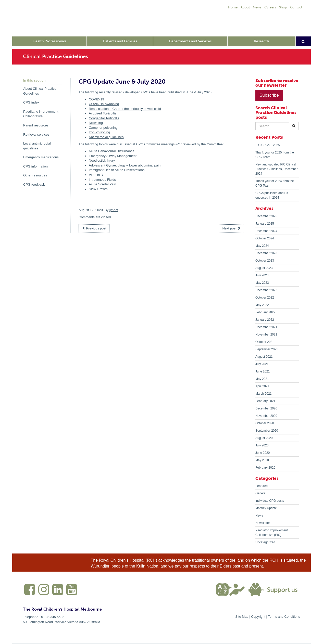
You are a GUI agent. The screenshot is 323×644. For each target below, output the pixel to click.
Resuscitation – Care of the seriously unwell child (125, 109)
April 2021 (262, 386)
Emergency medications (41, 157)
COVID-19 (96, 99)
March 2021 (263, 394)
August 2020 (264, 438)
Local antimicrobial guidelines (37, 146)
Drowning (96, 123)
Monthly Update (266, 508)
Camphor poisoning (103, 128)
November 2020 (266, 416)
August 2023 (264, 268)
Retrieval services (36, 134)
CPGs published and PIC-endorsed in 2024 (273, 195)
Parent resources (36, 125)
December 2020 (266, 408)
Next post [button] (231, 228)
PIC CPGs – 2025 (268, 145)
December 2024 (266, 231)
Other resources (35, 175)
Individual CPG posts (270, 501)
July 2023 (262, 275)
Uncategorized (265, 542)
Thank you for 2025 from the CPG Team (275, 155)
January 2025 (265, 224)
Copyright (258, 617)
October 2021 (265, 342)
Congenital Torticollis (104, 118)
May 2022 (262, 305)
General (261, 493)
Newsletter (263, 523)
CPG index (31, 102)
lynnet (114, 210)
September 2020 (267, 431)
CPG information (35, 166)
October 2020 (265, 423)
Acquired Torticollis (103, 113)
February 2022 (265, 312)
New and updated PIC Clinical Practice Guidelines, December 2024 (276, 169)
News (259, 516)
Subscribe (269, 95)
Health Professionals (49, 41)
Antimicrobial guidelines (106, 137)
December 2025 (266, 216)
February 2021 (265, 401)
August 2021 (264, 357)
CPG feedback (34, 184)
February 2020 (265, 468)
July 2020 (262, 445)
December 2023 (266, 253)
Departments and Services (190, 41)
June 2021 (263, 371)
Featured (262, 486)
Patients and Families (120, 41)
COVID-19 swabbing (104, 104)
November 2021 (266, 334)
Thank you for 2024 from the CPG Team (275, 183)
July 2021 (262, 364)
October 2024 (265, 238)
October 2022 (265, 298)
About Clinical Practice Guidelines (40, 91)
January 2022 (265, 320)
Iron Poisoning (99, 132)
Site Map (242, 617)
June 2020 (263, 453)
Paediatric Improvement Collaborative (41, 114)
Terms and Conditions (284, 617)
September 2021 (267, 349)
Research (261, 41)
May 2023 (262, 283)
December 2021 (266, 327)
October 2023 (265, 261)
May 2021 (262, 379)
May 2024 (262, 246)
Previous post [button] (94, 228)
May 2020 (262, 460)
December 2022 (266, 290)
